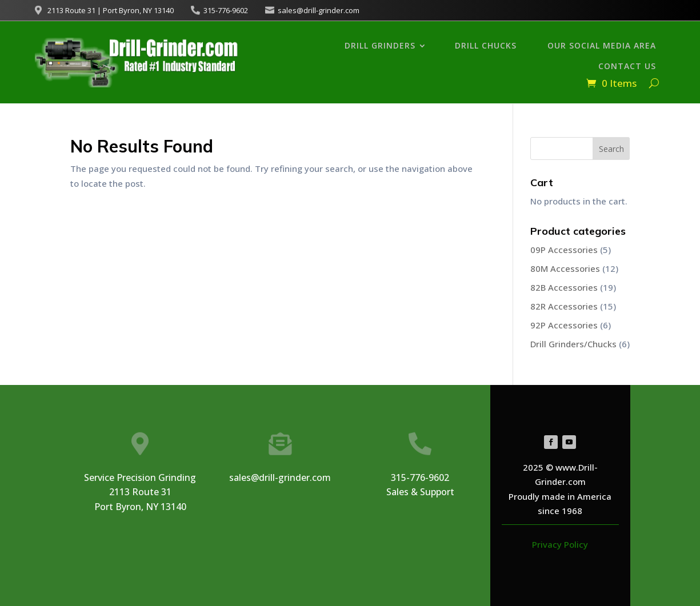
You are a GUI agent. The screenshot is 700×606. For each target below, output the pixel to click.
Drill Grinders (380, 45)
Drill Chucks (486, 45)
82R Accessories (564, 306)
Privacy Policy (560, 544)
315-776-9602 (226, 10)
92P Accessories (564, 325)
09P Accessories (564, 250)
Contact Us (627, 66)
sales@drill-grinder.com (319, 10)
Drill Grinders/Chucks (573, 344)
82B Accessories (564, 287)
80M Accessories (565, 268)
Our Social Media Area (602, 45)
